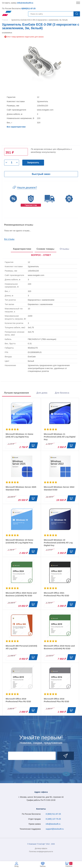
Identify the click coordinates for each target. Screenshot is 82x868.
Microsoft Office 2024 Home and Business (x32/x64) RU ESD (21, 594)
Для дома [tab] (42, 393)
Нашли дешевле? (27, 188)
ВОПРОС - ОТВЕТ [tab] (41, 255)
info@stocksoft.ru (25, 3)
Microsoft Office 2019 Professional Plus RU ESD (18, 700)
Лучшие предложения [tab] (16, 393)
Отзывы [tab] (64, 249)
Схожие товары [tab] (45, 249)
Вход (16, 866)
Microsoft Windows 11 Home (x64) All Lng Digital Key (19, 435)
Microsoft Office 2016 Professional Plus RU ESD (57, 700)
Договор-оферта (41, 848)
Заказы (43, 866)
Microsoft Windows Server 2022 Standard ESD (59, 488)
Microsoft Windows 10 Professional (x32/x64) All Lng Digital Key (58, 543)
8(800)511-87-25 (28, 8)
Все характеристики (16, 127)
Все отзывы (9, 239)
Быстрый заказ (41, 174)
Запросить (33, 163)
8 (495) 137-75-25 (53, 819)
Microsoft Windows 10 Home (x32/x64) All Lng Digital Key (19, 541)
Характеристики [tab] (22, 249)
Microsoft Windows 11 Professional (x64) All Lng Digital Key (60, 437)
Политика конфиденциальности (41, 852)
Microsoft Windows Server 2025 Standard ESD (21, 488)
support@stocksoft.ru (55, 829)
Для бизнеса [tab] (62, 393)
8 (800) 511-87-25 (53, 814)
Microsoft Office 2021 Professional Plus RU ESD (57, 594)
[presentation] (41, 255)
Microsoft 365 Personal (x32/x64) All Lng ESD (21, 647)
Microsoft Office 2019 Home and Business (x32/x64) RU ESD (59, 647)
